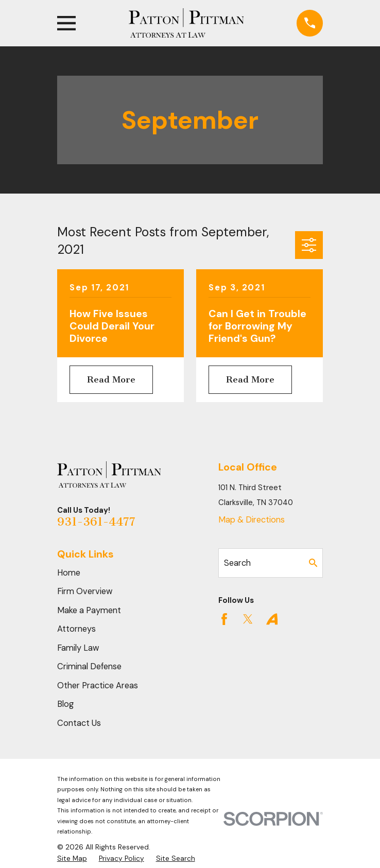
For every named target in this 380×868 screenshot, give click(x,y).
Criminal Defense (89, 666)
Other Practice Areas (98, 685)
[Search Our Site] (313, 563)
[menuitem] (72, 858)
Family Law (78, 648)
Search (237, 563)
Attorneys (76, 629)
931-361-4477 (96, 522)
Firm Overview (85, 591)
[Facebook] (224, 619)
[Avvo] (272, 619)
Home (69, 573)
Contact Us (79, 723)
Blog (65, 704)
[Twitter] (248, 619)
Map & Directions (252, 520)
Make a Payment (89, 610)
